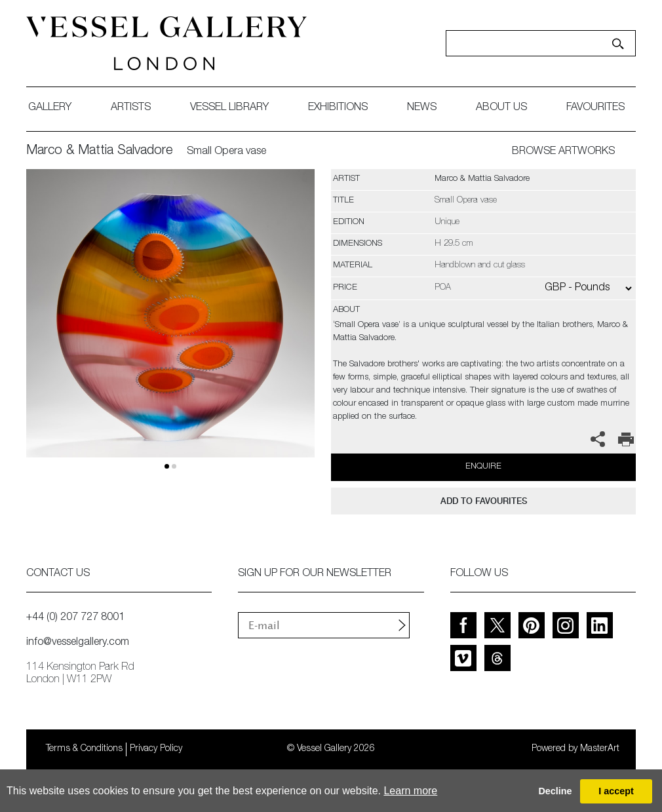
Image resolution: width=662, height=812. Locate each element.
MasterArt (600, 749)
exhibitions (338, 108)
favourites (595, 108)
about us (501, 108)
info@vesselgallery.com (78, 643)
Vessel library (229, 108)
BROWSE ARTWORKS (563, 152)
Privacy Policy (156, 749)
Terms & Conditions (84, 749)
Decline (555, 791)
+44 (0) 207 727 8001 (75, 618)
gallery (50, 108)
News (422, 108)
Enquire (483, 467)
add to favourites (484, 501)
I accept (616, 791)
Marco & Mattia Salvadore (100, 151)
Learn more (410, 791)
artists (131, 108)
